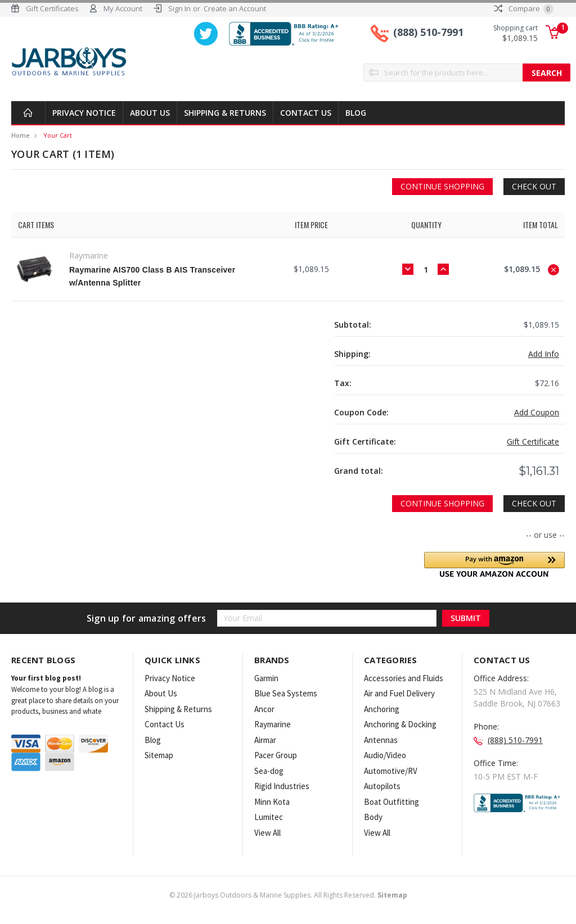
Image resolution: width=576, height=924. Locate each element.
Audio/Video (385, 755)
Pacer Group (276, 755)
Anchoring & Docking (400, 724)
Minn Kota (272, 802)
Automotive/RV (391, 771)
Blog (356, 113)
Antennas (381, 740)
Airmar (265, 740)
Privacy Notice (84, 113)
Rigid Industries (282, 786)
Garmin (266, 678)
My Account (123, 8)
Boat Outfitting (391, 802)
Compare (524, 8)
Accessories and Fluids (404, 678)
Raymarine (273, 724)
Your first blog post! (46, 678)
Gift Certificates (52, 8)
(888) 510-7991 (428, 33)
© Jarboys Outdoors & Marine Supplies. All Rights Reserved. (288, 895)
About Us (150, 113)
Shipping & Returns (225, 113)
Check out (534, 186)
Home (21, 135)
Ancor (264, 709)
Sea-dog (269, 771)
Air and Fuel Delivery (399, 693)
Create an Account (235, 8)
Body (373, 817)
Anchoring (382, 709)
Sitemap (159, 755)
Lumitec (269, 817)
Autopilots (382, 786)
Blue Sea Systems (286, 693)
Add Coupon (537, 412)
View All (267, 833)
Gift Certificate (533, 441)
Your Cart (58, 135)
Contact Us (306, 113)
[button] (494, 565)
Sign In (179, 8)
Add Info (544, 354)
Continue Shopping (442, 186)
